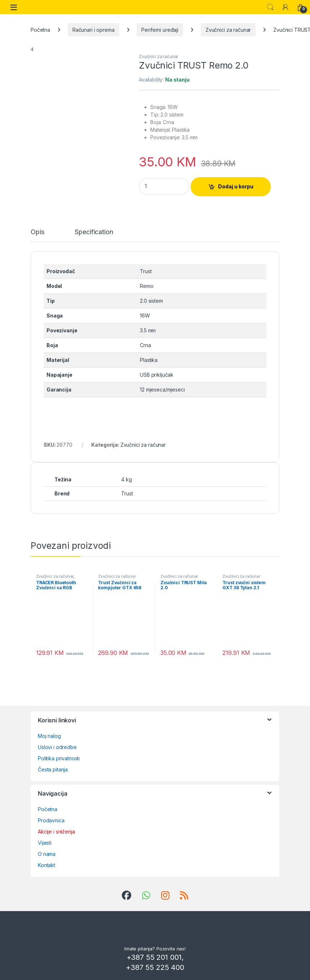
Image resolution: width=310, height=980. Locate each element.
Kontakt (46, 865)
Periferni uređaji (160, 30)
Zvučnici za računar (228, 30)
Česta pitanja (53, 769)
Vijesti (45, 843)
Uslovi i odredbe (57, 747)
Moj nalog (49, 736)
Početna (40, 30)
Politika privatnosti (59, 758)
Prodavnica (51, 820)
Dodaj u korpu (236, 186)
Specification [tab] (94, 232)
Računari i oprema (94, 30)
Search (270, 7)
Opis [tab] (37, 232)
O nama (47, 854)
